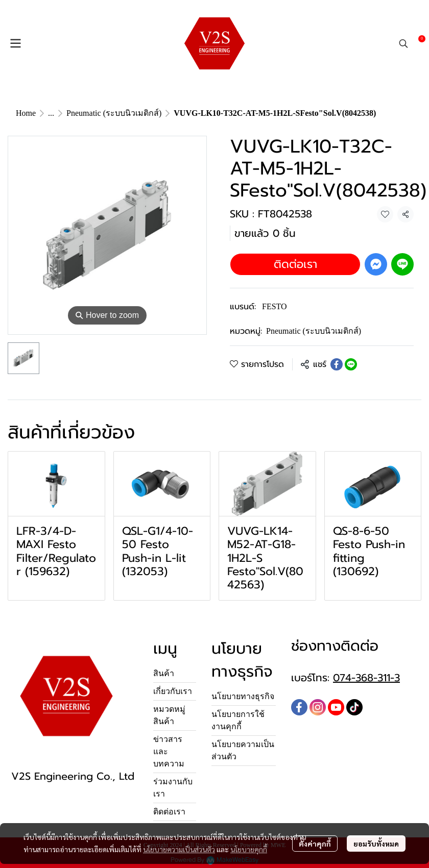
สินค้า (164, 673)
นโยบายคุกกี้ (249, 849)
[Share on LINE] (351, 364)
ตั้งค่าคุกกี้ (315, 844)
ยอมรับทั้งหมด (376, 844)
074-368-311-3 (366, 678)
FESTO (275, 306)
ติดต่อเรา (295, 264)
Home (26, 113)
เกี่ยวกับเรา (173, 691)
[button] (403, 43)
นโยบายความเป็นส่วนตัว (179, 849)
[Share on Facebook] (337, 364)
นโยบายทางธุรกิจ (243, 696)
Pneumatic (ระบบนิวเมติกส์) (114, 113)
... (51, 113)
